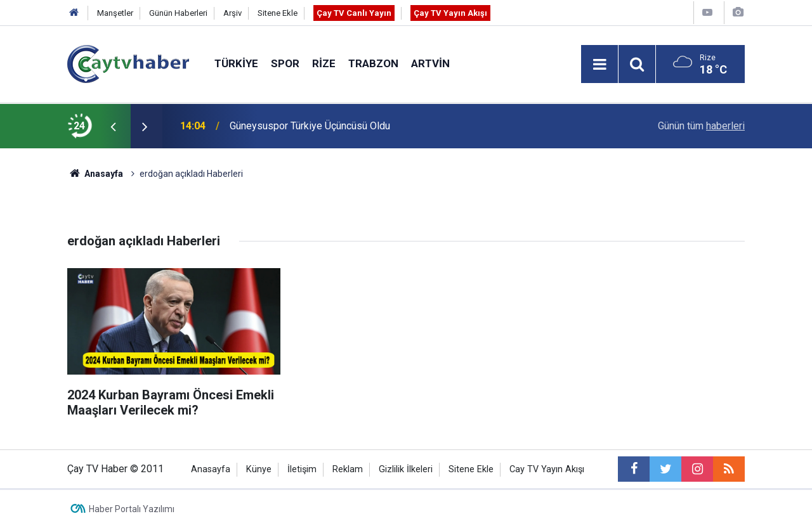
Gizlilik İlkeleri (406, 469)
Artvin (430, 63)
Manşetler (115, 13)
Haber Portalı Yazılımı (132, 509)
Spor (285, 63)
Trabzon (373, 63)
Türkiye (236, 63)
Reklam (348, 469)
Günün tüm (701, 126)
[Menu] (599, 65)
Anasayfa (211, 469)
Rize (324, 63)
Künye (259, 469)
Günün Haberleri (178, 13)
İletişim (302, 469)
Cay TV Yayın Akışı (547, 469)
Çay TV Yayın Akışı (450, 13)
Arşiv (232, 13)
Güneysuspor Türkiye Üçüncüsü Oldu (310, 126)
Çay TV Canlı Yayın (354, 13)
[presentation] (113, 126)
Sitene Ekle (278, 13)
